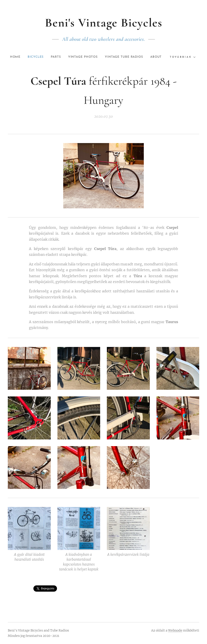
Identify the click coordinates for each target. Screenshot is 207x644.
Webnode (175, 630)
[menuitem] (18, 57)
